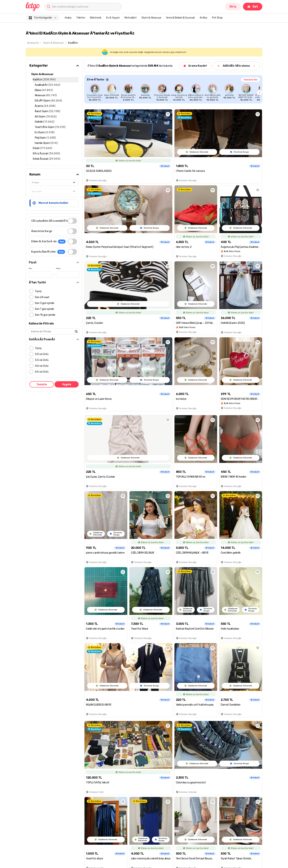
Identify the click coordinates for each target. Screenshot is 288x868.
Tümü (38, 291)
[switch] (72, 221)
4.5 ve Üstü (42, 372)
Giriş (233, 7)
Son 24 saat (42, 297)
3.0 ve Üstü (42, 354)
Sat (253, 7)
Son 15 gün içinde (45, 315)
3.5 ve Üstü (42, 360)
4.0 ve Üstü (42, 366)
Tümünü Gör (251, 80)
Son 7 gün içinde (44, 309)
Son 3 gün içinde (45, 303)
